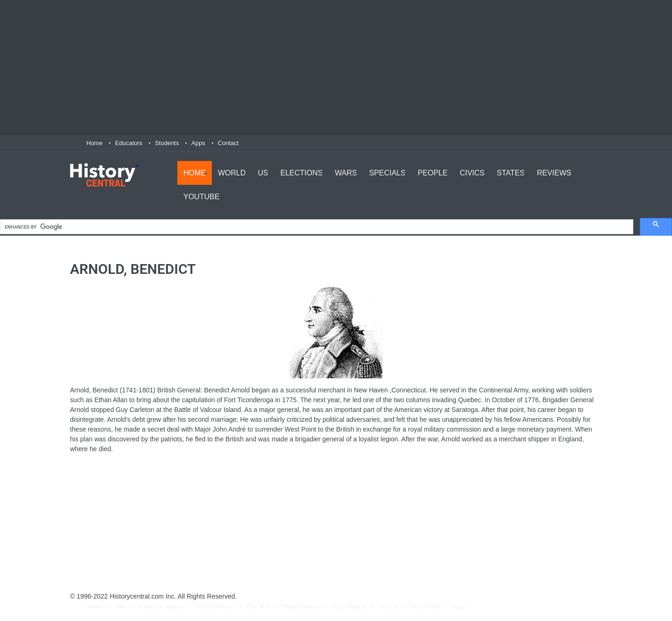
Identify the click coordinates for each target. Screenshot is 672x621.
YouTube (201, 197)
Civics (472, 173)
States (511, 173)
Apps (198, 143)
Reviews (554, 173)
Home (94, 143)
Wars (346, 173)
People (433, 173)
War (121, 606)
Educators (129, 143)
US (263, 173)
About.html (425, 606)
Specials (387, 173)
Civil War (258, 606)
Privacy (388, 606)
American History (162, 606)
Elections (302, 173)
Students (167, 143)
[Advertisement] (336, 68)
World (232, 173)
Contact (228, 143)
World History (216, 606)
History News (301, 606)
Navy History (348, 606)
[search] (316, 227)
